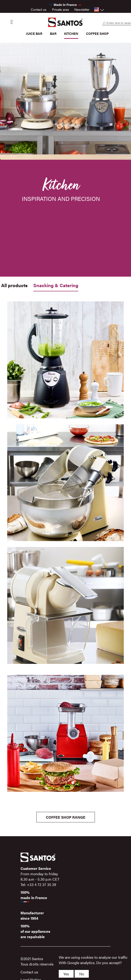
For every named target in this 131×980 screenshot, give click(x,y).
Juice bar (34, 33)
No (82, 974)
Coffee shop (97, 33)
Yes (66, 974)
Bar (53, 33)
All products (14, 285)
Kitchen (71, 33)
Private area (60, 9)
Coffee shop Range (66, 817)
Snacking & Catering (56, 285)
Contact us (39, 9)
